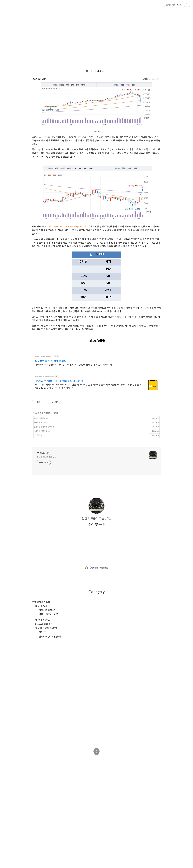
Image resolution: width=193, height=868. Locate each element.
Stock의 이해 (39, 79)
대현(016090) (38, 422)
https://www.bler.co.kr (44, 357)
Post (103, 758)
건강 (42, 632)
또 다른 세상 (43, 453)
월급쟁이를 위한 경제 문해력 (51, 361)
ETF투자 (37, 435)
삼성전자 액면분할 (40, 431)
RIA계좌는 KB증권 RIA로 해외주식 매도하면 (59, 381)
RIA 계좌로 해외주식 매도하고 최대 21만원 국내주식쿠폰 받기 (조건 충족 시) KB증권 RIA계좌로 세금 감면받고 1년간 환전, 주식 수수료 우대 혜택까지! (88, 386)
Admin (92, 758)
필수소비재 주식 (40, 418)
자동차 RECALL (48, 614)
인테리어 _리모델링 (50, 636)
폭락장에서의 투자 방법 (96, 33)
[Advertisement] (96, 567)
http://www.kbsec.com (44, 377)
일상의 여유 (43, 620)
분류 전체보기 (41, 602)
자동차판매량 (47, 610)
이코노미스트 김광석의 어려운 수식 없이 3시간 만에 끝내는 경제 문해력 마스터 (73, 364)
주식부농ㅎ (75, 763)
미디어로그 (98, 71)
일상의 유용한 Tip (46, 628)
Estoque (120, 763)
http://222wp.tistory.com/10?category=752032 (67, 226)
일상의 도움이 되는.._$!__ (47, 457)
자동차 (41, 606)
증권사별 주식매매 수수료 (43, 427)
